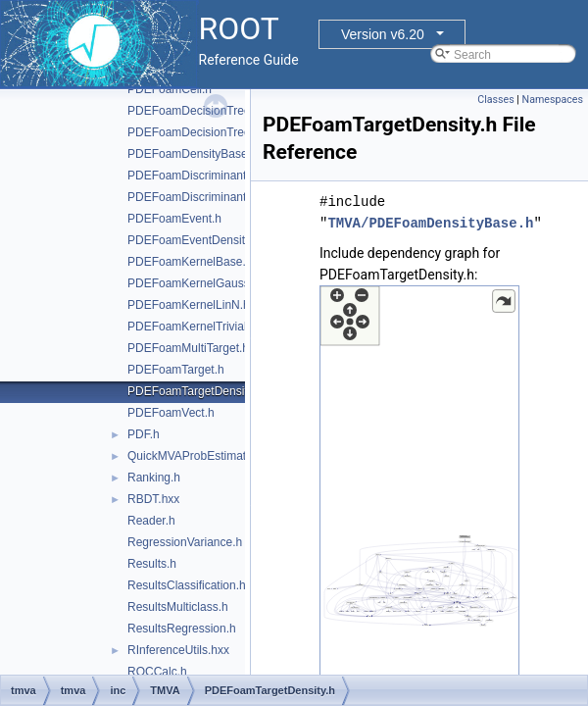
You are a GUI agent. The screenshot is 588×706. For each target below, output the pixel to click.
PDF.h (144, 434)
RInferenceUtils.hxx (178, 650)
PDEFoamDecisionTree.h (194, 111)
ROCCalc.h (157, 672)
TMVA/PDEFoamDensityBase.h (430, 223)
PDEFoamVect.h (171, 413)
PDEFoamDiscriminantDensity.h (211, 197)
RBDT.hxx (153, 499)
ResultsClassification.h (187, 585)
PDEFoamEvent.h (174, 219)
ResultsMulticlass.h (178, 607)
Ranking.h (154, 478)
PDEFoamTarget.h (176, 370)
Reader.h (151, 521)
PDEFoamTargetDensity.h (195, 391)
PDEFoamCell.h (170, 89)
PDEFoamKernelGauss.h (194, 283)
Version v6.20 (383, 34)
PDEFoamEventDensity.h (194, 240)
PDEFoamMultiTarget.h (188, 348)
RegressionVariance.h (185, 542)
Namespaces (553, 100)
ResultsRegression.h (182, 629)
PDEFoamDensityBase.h (193, 154)
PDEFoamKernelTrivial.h (192, 327)
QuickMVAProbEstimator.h (196, 456)
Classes (495, 100)
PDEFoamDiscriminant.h (192, 176)
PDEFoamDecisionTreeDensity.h (213, 132)
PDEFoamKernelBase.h (190, 262)
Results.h (152, 564)
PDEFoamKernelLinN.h (189, 305)
